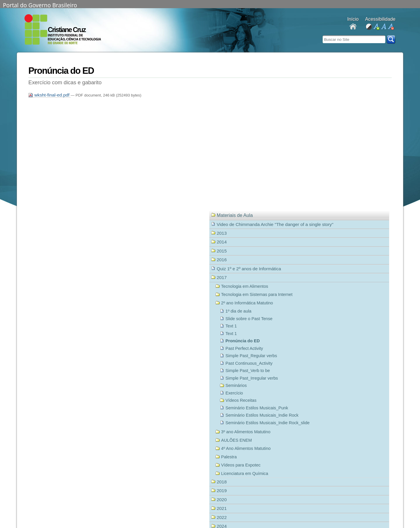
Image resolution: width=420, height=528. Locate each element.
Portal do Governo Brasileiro (40, 5)
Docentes (353, 27)
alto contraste (369, 27)
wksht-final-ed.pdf (49, 95)
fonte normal (383, 27)
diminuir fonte (391, 27)
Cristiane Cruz (67, 30)
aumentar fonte (376, 27)
